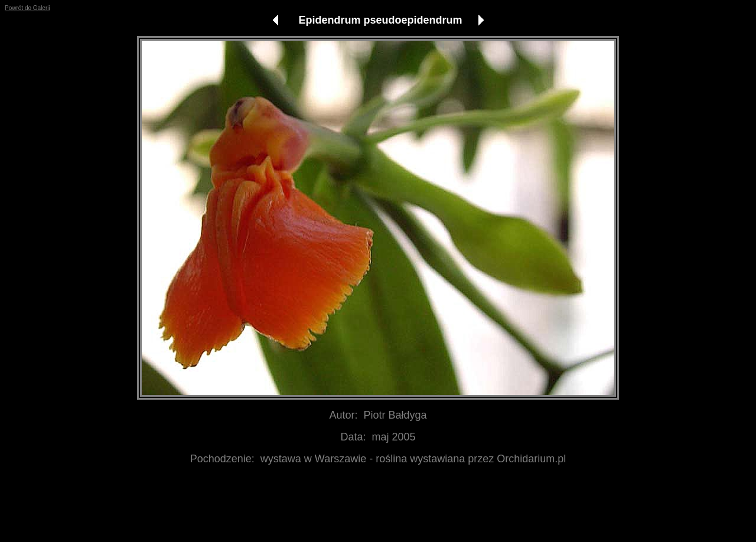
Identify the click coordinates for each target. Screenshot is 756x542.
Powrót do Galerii (27, 8)
